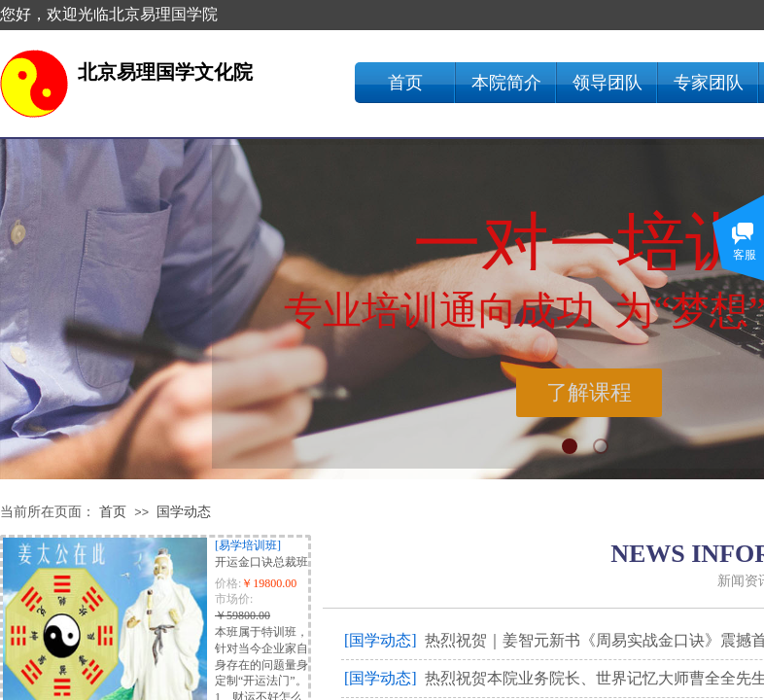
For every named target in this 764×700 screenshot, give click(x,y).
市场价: (234, 599)
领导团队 (608, 83)
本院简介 (506, 83)
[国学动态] (381, 640)
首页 (405, 83)
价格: (228, 583)
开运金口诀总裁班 (261, 562)
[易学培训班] (248, 545)
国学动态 (184, 512)
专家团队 (709, 83)
